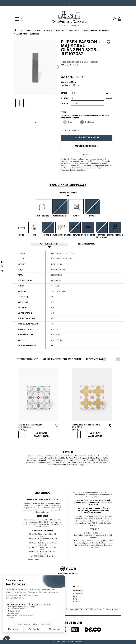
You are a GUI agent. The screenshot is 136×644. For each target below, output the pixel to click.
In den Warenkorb (87, 138)
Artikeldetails (49, 244)
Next (118, 359)
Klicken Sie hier (111, 609)
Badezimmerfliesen (27, 346)
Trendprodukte (27, 359)
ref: (63, 65)
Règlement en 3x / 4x (68, 574)
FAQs (75, 599)
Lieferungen (78, 593)
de (22, 19)
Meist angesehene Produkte (62, 359)
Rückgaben (78, 596)
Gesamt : (65, 103)
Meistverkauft (96, 359)
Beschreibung (87, 244)
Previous (114, 359)
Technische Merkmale (71, 130)
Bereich (65, 93)
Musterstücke (78, 591)
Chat (50, 465)
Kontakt (76, 602)
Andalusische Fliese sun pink (86, 425)
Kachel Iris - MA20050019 (30, 425)
